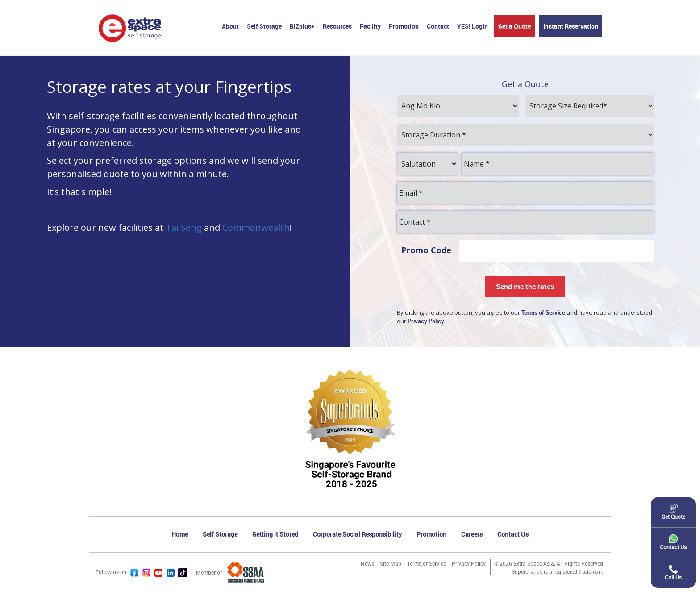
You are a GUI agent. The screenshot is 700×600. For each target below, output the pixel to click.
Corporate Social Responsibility (357, 535)
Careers (472, 535)
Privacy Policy (469, 564)
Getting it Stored (275, 535)
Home (180, 535)
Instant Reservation (571, 26)
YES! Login (473, 26)
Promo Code (426, 250)
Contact (438, 26)
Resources (337, 26)
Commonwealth (256, 228)
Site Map (391, 564)
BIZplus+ (302, 26)
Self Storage (264, 26)
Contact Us (513, 535)
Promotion (404, 26)
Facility (370, 26)
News (367, 564)
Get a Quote (515, 26)
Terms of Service (427, 564)
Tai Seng (184, 228)
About (230, 26)
